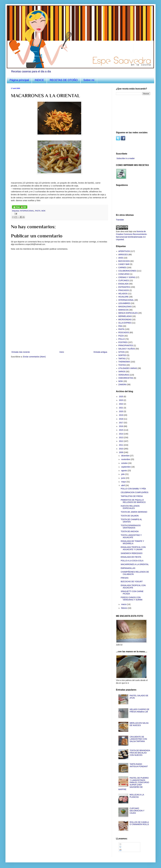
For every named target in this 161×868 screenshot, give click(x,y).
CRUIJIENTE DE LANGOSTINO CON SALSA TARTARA (138, 739)
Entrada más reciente (21, 352)
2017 (121, 423)
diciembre (126, 456)
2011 (121, 445)
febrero (124, 608)
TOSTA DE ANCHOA (130, 531)
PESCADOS (124, 332)
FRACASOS (124, 290)
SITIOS (122, 352)
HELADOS (123, 294)
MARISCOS (124, 310)
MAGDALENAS (125, 307)
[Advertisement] (130, 113)
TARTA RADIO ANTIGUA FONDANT (139, 765)
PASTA (38, 211)
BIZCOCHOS (124, 261)
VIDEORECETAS (126, 378)
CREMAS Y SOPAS (127, 277)
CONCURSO (124, 274)
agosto (124, 471)
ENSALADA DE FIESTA (131, 557)
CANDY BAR (124, 264)
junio (123, 478)
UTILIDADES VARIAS (128, 368)
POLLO (122, 339)
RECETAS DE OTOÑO (64, 80)
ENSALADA (124, 284)
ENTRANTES (124, 287)
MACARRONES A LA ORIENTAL (135, 564)
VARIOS (122, 372)
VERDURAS (124, 375)
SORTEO (122, 355)
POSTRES (123, 342)
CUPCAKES (124, 280)
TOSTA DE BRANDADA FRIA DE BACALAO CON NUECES (140, 753)
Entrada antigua (100, 352)
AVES (121, 258)
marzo (124, 604)
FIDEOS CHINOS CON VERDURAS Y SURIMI (132, 599)
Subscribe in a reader (126, 158)
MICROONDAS (125, 320)
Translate (120, 220)
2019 (121, 415)
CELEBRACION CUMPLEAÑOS (135, 492)
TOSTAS (122, 365)
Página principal (19, 80)
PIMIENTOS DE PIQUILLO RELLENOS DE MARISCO (133, 501)
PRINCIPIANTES (126, 345)
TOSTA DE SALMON (130, 516)
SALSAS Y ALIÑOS (127, 349)
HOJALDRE (124, 297)
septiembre (126, 467)
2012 (121, 441)
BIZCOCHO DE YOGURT (132, 582)
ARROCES (123, 255)
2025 (121, 397)
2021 (121, 408)
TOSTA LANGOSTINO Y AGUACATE (131, 536)
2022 (121, 404)
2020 (121, 411)
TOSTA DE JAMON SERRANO (134, 512)
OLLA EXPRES (125, 323)
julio (123, 474)
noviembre (126, 459)
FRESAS (125, 578)
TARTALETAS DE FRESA (132, 496)
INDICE (39, 80)
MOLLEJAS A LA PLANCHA (137, 796)
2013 (121, 437)
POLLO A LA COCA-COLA (132, 561)
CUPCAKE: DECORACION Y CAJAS (137, 811)
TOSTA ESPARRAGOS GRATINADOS (131, 527)
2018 (121, 419)
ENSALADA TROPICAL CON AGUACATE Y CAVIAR (133, 548)
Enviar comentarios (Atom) (34, 357)
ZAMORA (123, 385)
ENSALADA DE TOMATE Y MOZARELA (132, 542)
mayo (124, 482)
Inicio (62, 352)
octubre (125, 463)
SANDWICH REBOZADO (132, 553)
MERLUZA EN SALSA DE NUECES (139, 724)
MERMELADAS (125, 316)
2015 (121, 430)
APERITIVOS (124, 251)
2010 (121, 449)
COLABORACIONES (127, 271)
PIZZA (121, 336)
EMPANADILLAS (128, 568)
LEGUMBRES (124, 303)
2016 (121, 426)
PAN (120, 326)
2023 (121, 400)
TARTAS (122, 359)
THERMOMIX (124, 362)
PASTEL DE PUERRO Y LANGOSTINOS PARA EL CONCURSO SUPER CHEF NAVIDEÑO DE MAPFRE (134, 784)
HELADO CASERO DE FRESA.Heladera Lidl (139, 710)
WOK (43, 211)
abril (123, 485)
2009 (121, 452)
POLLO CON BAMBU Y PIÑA (133, 489)
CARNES (122, 267)
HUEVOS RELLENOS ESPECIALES (130, 507)
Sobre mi (89, 80)
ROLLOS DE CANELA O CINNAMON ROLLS (139, 823)
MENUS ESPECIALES (128, 313)
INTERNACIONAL (27, 211)
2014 (121, 434)
